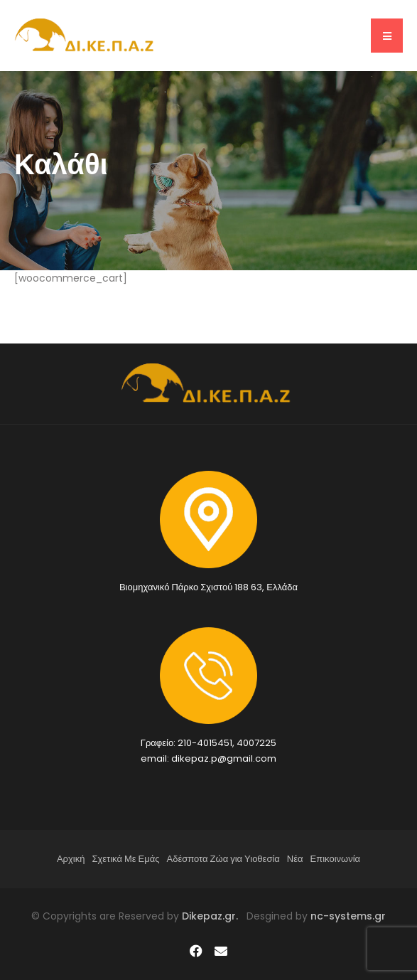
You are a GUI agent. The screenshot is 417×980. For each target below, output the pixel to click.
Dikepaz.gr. (214, 916)
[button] (387, 36)
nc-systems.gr (347, 916)
